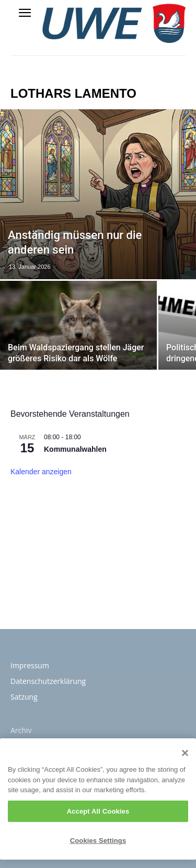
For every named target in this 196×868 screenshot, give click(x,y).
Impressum (30, 665)
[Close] (185, 753)
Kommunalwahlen (75, 449)
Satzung (24, 697)
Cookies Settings (98, 841)
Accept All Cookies (98, 811)
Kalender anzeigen (41, 472)
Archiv (21, 730)
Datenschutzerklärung (48, 681)
